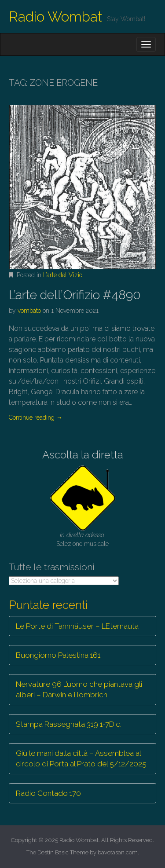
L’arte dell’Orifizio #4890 (75, 295)
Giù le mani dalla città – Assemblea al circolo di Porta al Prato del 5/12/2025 (81, 758)
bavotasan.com (118, 852)
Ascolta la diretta (83, 455)
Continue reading (36, 418)
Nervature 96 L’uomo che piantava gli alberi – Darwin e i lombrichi (79, 689)
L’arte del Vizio (63, 275)
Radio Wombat (56, 16)
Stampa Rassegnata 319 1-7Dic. (69, 724)
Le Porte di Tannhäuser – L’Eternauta (77, 626)
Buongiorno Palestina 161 (58, 655)
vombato (29, 311)
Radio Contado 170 (48, 793)
